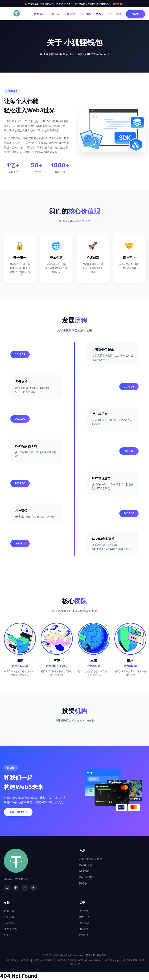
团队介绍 (84, 917)
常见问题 (9, 917)
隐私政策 (91, 955)
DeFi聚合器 (86, 865)
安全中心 (9, 923)
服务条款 (102, 955)
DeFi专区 (70, 14)
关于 (109, 14)
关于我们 (84, 911)
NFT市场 (86, 14)
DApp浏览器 (87, 877)
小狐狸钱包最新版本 (91, 859)
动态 (98, 14)
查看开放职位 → (18, 812)
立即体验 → (119, 4)
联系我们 (84, 935)
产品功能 (39, 14)
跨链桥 (83, 883)
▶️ (34, 888)
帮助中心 (9, 911)
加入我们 (84, 929)
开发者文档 (10, 929)
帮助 (119, 14)
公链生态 (54, 14)
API (6, 935)
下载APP (136, 14)
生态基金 (84, 923)
